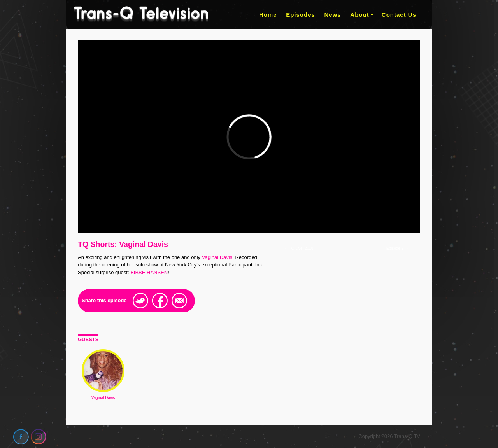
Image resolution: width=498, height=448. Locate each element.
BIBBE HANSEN (149, 272)
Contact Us (399, 15)
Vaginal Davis (217, 257)
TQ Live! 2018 (299, 248)
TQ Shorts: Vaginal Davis (123, 244)
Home (268, 15)
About (359, 15)
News (333, 15)
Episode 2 (397, 248)
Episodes (301, 15)
